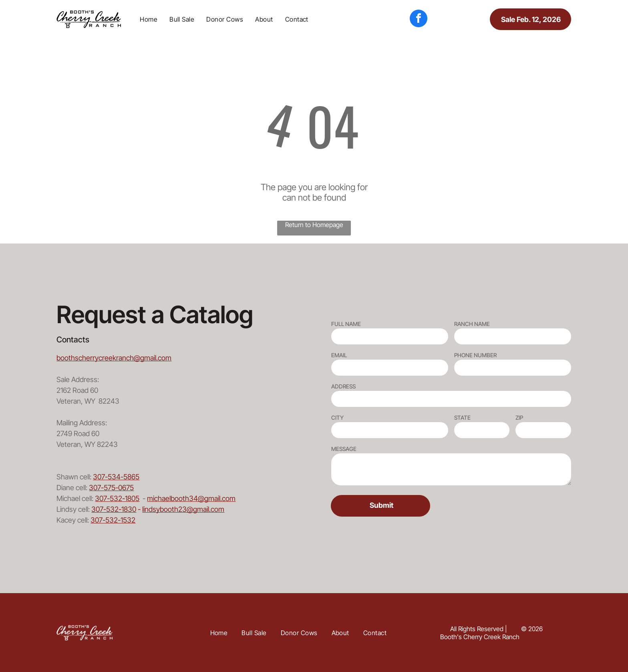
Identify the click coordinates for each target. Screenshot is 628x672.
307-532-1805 (117, 498)
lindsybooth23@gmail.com (183, 509)
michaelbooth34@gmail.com (191, 498)
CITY (337, 417)
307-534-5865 (116, 477)
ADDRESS (343, 386)
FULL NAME (346, 324)
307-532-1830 (114, 509)
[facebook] (419, 19)
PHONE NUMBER (475, 355)
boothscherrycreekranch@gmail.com (114, 358)
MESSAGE (344, 449)
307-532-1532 (113, 520)
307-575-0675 (111, 488)
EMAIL (339, 355)
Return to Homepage (314, 225)
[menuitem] (149, 19)
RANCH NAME (472, 324)
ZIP (519, 417)
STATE (462, 417)
